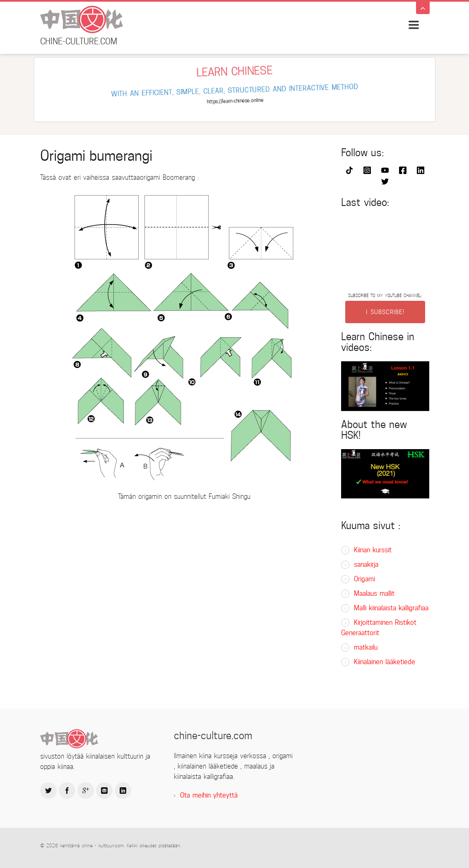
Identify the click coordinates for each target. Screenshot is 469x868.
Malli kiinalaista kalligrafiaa (391, 608)
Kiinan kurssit (373, 550)
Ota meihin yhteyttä (209, 795)
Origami (364, 579)
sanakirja (366, 565)
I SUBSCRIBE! (385, 312)
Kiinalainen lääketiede (385, 662)
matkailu (366, 647)
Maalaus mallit (374, 594)
